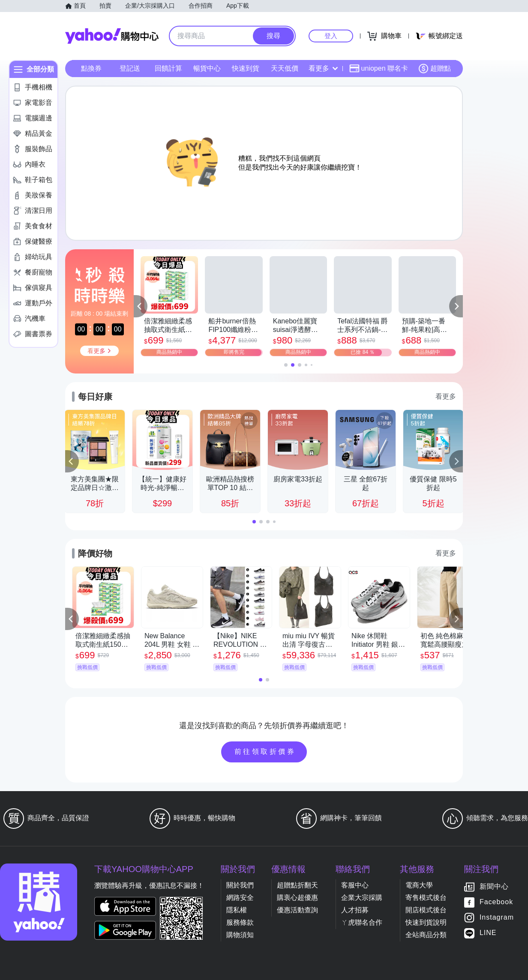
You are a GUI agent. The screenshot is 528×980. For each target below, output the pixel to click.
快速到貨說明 (426, 922)
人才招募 (355, 910)
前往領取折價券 (265, 751)
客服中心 (355, 885)
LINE (488, 933)
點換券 (91, 68)
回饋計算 (168, 68)
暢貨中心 (207, 68)
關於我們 (240, 885)
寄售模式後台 (426, 898)
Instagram (497, 918)
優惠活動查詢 (297, 910)
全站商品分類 (426, 935)
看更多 (323, 68)
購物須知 (240, 935)
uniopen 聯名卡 (379, 69)
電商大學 (419, 885)
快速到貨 (246, 68)
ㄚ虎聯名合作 (362, 922)
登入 (331, 36)
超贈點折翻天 (297, 885)
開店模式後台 (426, 910)
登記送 (130, 68)
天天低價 (285, 68)
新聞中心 (494, 887)
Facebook (496, 902)
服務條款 (240, 922)
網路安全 (240, 898)
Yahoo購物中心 (112, 36)
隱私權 (237, 910)
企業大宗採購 (362, 898)
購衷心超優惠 (297, 898)
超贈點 (435, 69)
